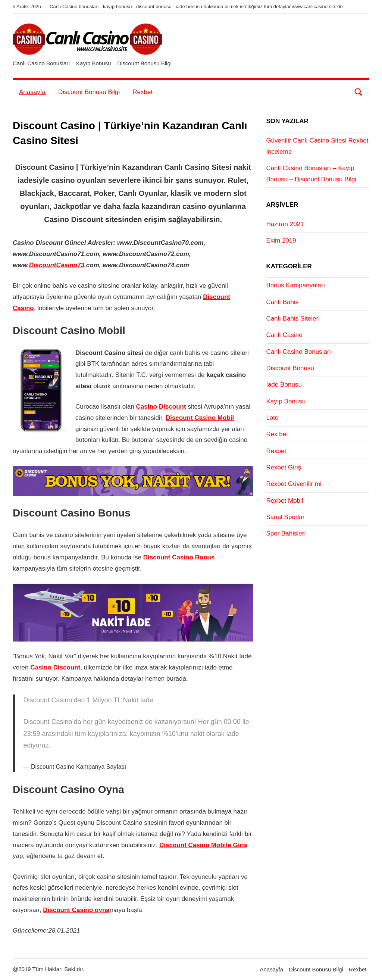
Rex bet (277, 434)
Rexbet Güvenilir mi (294, 484)
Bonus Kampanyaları (295, 285)
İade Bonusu (284, 385)
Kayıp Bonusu (286, 401)
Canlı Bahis (282, 302)
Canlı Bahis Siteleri (293, 319)
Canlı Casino (284, 335)
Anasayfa (32, 92)
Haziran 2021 (285, 224)
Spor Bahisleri (286, 533)
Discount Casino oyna (76, 910)
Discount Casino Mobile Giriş (203, 845)
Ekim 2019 (281, 241)
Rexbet (143, 92)
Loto (272, 418)
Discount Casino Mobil (200, 418)
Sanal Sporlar (285, 517)
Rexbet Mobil (284, 501)
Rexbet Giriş (284, 467)
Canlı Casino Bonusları (298, 352)
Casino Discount (161, 407)
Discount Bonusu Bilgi (89, 92)
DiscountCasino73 (57, 265)
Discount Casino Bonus (179, 557)
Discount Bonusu (290, 368)
